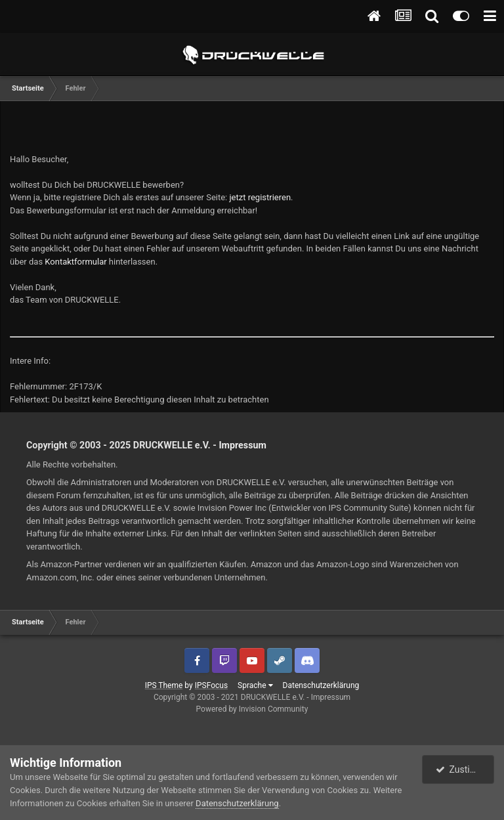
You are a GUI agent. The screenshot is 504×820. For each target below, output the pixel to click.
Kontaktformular (75, 262)
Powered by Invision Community (252, 709)
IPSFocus (211, 685)
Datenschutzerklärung (321, 685)
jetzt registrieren (261, 197)
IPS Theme (164, 685)
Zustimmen (465, 769)
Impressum (242, 445)
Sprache (255, 685)
